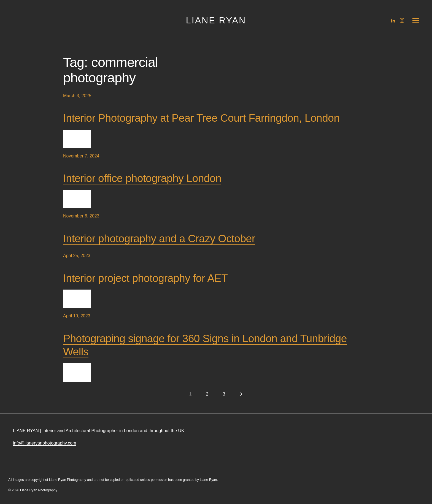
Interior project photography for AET (145, 278)
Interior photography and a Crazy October (159, 239)
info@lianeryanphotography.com (44, 443)
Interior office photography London (142, 178)
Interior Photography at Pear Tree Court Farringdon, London (201, 118)
